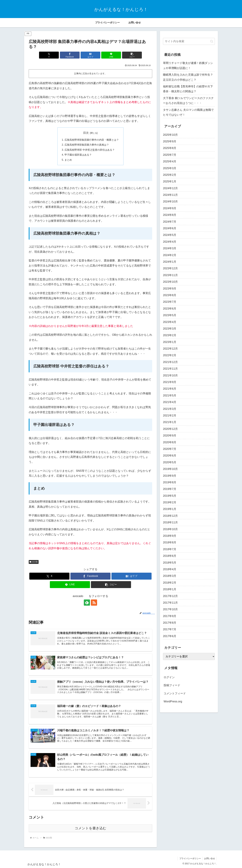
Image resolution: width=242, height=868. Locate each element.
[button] (132, 55)
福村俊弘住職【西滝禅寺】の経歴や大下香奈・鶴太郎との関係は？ (188, 89)
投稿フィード (172, 685)
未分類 (34, 562)
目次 (86, 133)
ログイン (169, 677)
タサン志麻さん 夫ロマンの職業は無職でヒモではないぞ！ (188, 112)
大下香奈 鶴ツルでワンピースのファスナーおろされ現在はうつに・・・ (188, 101)
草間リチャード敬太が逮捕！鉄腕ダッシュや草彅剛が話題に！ (188, 65)
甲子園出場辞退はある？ (78, 155)
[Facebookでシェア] (70, 55)
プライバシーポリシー (190, 858)
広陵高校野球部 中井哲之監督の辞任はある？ (90, 150)
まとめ (68, 160)
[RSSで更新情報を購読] (94, 603)
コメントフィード (175, 693)
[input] (189, 41)
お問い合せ (210, 858)
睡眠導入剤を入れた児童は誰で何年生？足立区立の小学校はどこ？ (188, 77)
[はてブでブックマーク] (90, 55)
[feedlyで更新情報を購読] (87, 603)
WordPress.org (173, 701)
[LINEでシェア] (111, 55)
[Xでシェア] (49, 55)
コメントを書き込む (91, 828)
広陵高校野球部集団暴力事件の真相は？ (87, 145)
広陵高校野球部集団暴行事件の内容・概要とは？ (92, 140)
